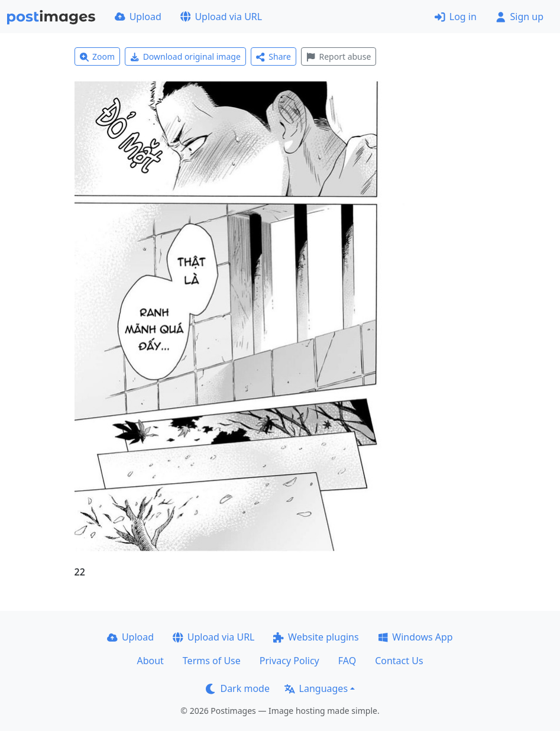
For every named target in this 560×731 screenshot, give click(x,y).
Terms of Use (212, 661)
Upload (138, 17)
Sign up (519, 17)
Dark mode (238, 688)
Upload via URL (221, 17)
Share (273, 56)
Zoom (98, 56)
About (150, 661)
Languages (316, 688)
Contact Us (399, 661)
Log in (456, 17)
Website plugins (316, 637)
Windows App (415, 637)
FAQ (347, 661)
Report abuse (339, 56)
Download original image (185, 56)
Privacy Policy (289, 661)
